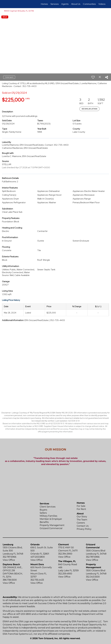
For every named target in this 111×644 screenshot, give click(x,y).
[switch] (93, 77)
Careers (81, 523)
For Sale (81, 506)
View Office (9, 560)
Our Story (82, 517)
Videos (102, 4)
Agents (65, 4)
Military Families (48, 516)
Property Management (52, 525)
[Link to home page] (6, 4)
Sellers (43, 513)
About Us (76, 4)
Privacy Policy (84, 529)
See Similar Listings (89, 109)
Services (55, 4)
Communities (89, 4)
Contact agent (9, 77)
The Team (82, 520)
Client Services (48, 507)
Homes (44, 4)
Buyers (43, 510)
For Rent (81, 509)
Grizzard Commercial (51, 528)
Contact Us (83, 526)
